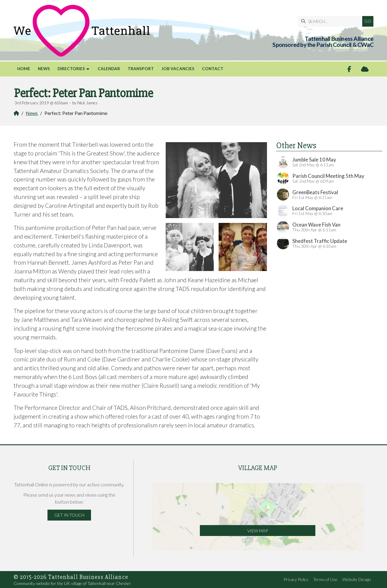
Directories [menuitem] (71, 69)
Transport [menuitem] (141, 69)
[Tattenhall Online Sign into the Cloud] (365, 69)
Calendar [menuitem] (109, 69)
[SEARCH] (332, 21)
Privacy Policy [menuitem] (296, 579)
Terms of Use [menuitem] (325, 579)
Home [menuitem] (24, 69)
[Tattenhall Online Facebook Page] (349, 69)
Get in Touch (69, 515)
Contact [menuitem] (213, 69)
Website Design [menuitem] (357, 579)
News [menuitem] (44, 69)
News (32, 113)
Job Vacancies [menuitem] (178, 69)
